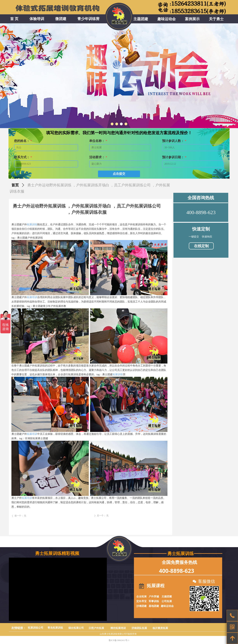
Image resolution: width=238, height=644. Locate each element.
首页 (15, 185)
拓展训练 (32, 224)
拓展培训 (32, 297)
